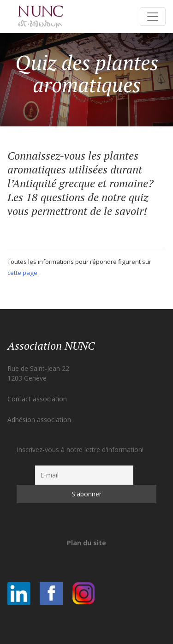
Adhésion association (39, 420)
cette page (22, 273)
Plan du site (86, 543)
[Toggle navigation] (153, 17)
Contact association (37, 399)
